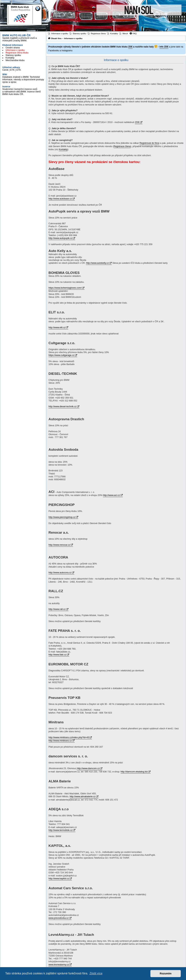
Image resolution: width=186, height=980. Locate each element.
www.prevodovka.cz (58, 918)
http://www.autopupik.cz (60, 238)
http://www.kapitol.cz (59, 879)
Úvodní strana (13, 48)
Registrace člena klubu (17, 53)
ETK (12, 70)
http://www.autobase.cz (60, 199)
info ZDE (164, 47)
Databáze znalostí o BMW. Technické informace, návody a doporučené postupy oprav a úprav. (23, 80)
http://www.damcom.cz (88, 768)
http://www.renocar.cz (59, 545)
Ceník (5, 70)
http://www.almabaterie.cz (82, 796)
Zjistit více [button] (96, 973)
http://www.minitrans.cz (60, 741)
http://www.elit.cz (57, 328)
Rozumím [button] (166, 973)
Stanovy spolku (13, 55)
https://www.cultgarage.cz (61, 355)
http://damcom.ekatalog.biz (134, 772)
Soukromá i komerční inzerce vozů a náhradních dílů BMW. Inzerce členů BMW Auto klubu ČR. (22, 92)
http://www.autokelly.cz (97, 263)
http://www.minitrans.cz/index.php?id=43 (69, 737)
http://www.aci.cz (111, 495)
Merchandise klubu (15, 60)
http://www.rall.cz (57, 609)
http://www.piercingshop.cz (62, 517)
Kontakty (10, 58)
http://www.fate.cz (57, 655)
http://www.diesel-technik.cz (62, 406)
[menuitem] (58, 34)
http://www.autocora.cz (60, 573)
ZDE (130, 47)
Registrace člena (122, 146)
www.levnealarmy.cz (59, 965)
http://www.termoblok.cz (60, 830)
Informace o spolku (15, 50)
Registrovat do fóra (149, 143)
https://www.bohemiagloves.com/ (65, 288)
